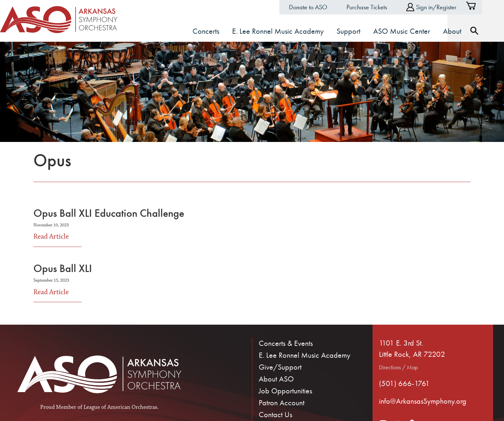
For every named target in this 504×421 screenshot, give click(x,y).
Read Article (51, 236)
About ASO (276, 379)
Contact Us (275, 414)
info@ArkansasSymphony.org (423, 401)
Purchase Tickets (378, 7)
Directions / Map (398, 367)
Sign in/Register (442, 7)
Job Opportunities (285, 391)
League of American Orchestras (120, 407)
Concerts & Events (286, 343)
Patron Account (282, 403)
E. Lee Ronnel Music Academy (305, 355)
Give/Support (280, 367)
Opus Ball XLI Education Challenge (109, 213)
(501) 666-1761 (404, 383)
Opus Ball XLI (63, 268)
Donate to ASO (319, 7)
